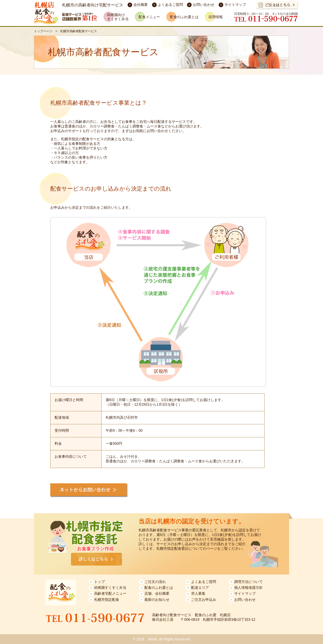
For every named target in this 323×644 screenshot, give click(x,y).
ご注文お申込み (204, 600)
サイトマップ (235, 5)
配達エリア (200, 588)
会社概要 (141, 5)
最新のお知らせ (157, 600)
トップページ (43, 31)
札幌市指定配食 (107, 600)
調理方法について (249, 582)
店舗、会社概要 (157, 593)
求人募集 (198, 593)
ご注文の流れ (155, 582)
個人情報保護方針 (249, 588)
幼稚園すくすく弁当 (110, 588)
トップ (100, 582)
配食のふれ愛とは (159, 588)
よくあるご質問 (170, 5)
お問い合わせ (204, 5)
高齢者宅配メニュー (110, 593)
